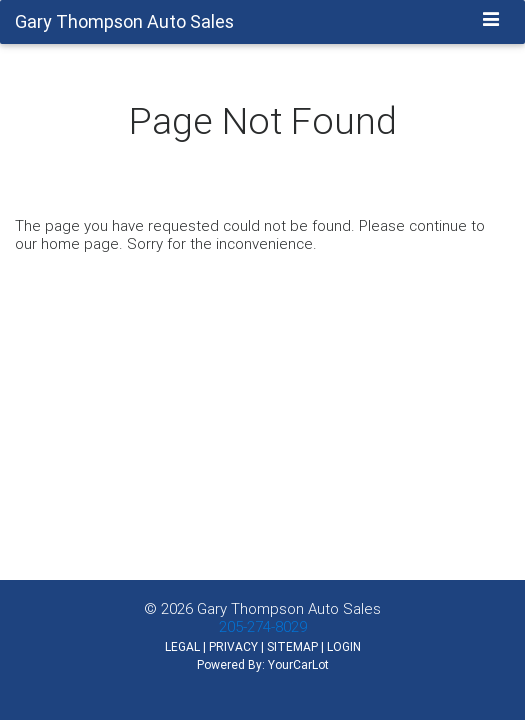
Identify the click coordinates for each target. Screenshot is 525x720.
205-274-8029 (263, 626)
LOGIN (344, 646)
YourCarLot (298, 664)
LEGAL (182, 646)
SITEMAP (292, 646)
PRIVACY (233, 646)
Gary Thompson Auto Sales (289, 608)
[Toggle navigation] (491, 21)
